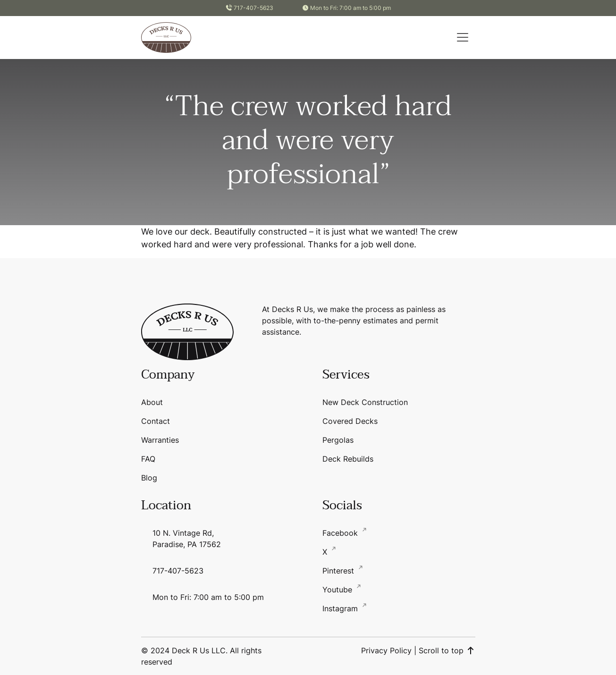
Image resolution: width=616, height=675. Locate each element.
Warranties (160, 440)
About (152, 402)
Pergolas (338, 440)
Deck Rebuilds (348, 459)
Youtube (338, 590)
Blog (149, 478)
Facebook (341, 533)
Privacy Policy (386, 650)
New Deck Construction (365, 402)
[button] (463, 37)
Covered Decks (350, 421)
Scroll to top (447, 650)
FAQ (148, 459)
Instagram (341, 608)
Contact (156, 421)
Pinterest (339, 571)
